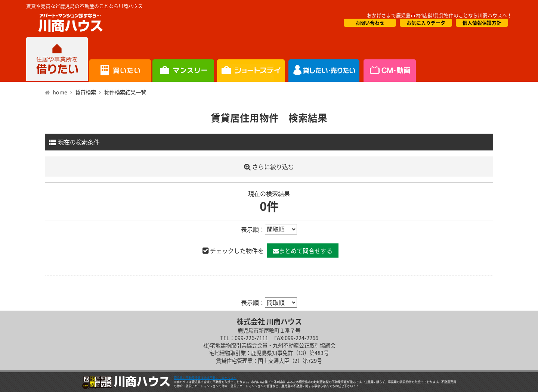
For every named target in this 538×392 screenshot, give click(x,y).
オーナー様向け (251, 59)
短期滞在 (183, 59)
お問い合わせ (370, 23)
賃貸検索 (86, 92)
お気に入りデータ (426, 23)
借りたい (57, 59)
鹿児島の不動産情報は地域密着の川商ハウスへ (205, 378)
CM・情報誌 (324, 59)
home (60, 92)
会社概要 (389, 59)
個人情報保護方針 (482, 23)
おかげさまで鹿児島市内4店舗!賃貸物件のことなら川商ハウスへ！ (439, 15)
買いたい (120, 59)
